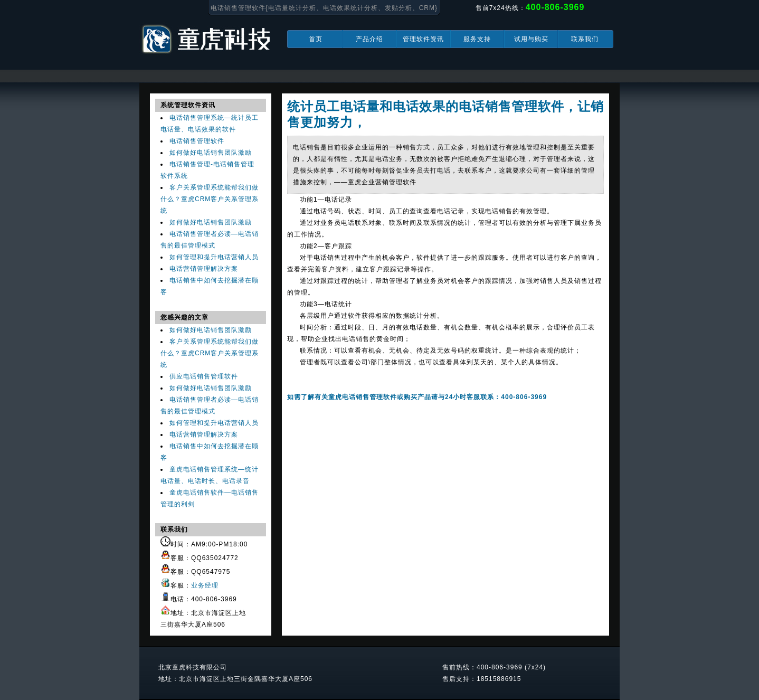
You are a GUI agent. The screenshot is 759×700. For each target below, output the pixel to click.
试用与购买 (531, 39)
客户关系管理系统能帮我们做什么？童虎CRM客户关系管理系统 (210, 199)
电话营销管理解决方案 (204, 269)
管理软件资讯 (423, 39)
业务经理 (205, 585)
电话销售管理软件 (197, 141)
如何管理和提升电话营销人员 (214, 257)
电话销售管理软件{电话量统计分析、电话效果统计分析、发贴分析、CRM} (324, 8)
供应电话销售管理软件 (204, 376)
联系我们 (585, 39)
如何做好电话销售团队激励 (211, 153)
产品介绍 (369, 39)
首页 (316, 39)
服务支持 (477, 39)
